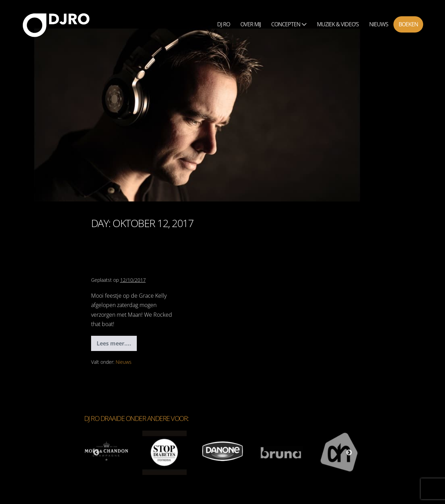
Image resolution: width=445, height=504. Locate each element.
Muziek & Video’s (338, 24)
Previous (96, 453)
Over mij (251, 24)
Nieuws (379, 24)
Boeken (408, 24)
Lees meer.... (117, 345)
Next (349, 453)
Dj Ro (224, 24)
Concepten (289, 24)
